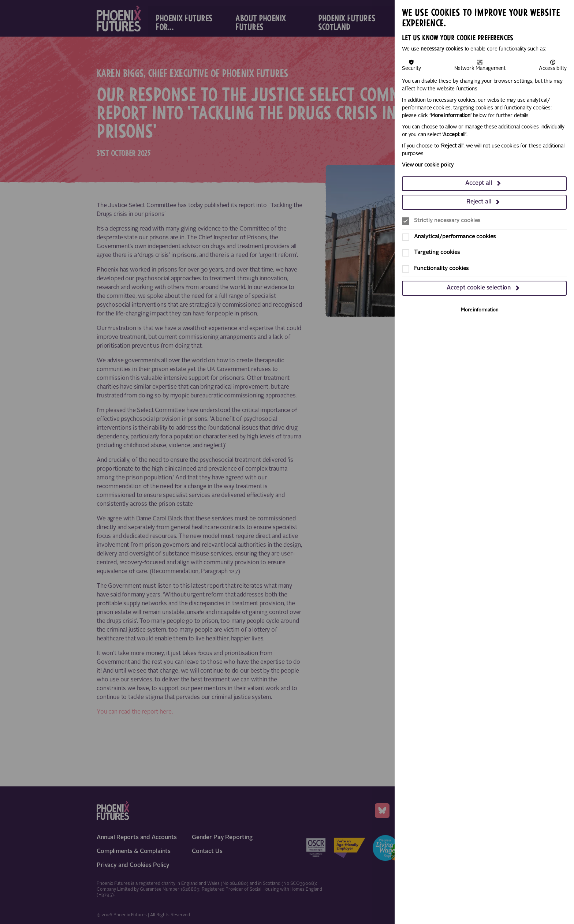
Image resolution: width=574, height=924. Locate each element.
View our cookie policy (428, 165)
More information (480, 310)
